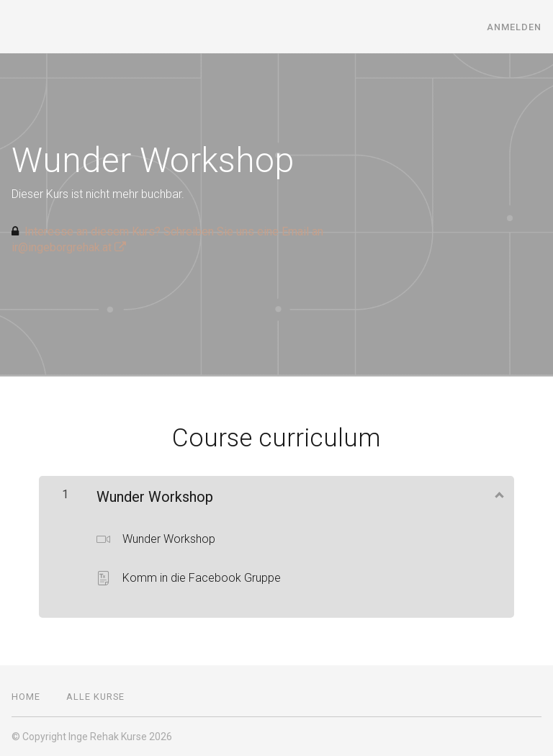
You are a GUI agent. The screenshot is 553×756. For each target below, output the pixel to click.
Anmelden (514, 27)
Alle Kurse (95, 697)
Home (26, 697)
